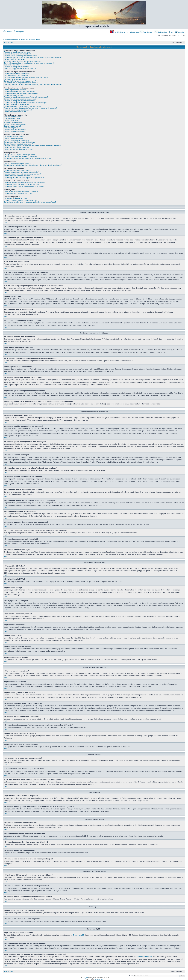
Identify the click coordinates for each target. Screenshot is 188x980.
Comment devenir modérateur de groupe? (19, 144)
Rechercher (180, 32)
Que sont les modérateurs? (14, 138)
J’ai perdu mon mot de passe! (14, 59)
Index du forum (9, 42)
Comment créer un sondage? (14, 95)
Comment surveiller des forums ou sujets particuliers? (23, 185)
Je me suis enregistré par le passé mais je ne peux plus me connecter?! (29, 63)
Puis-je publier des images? (14, 122)
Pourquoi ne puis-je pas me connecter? (18, 52)
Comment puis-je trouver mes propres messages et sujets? (25, 178)
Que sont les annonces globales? (16, 124)
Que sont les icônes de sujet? (14, 132)
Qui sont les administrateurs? (14, 137)
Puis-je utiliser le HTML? (13, 119)
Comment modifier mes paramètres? (17, 74)
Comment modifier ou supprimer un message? (20, 92)
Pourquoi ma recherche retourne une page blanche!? (22, 174)
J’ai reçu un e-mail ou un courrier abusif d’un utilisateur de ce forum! (28, 158)
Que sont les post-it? (11, 128)
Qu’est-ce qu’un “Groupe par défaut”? (17, 148)
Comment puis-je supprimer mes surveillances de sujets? (24, 186)
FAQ (171, 32)
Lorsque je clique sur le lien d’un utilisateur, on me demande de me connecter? (34, 85)
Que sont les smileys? (12, 121)
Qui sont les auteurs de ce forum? (16, 198)
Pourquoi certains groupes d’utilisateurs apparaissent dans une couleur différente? (33, 146)
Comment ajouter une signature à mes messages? (22, 93)
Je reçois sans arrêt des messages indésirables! (21, 156)
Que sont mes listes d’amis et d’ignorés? (18, 163)
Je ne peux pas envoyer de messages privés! (20, 155)
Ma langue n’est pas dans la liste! (16, 79)
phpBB (86, 978)
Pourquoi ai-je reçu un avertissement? (17, 104)
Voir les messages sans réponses (14, 39)
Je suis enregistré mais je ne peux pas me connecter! (23, 61)
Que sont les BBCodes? (12, 117)
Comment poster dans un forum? (15, 90)
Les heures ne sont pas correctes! (16, 76)
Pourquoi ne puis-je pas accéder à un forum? (20, 101)
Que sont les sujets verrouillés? (15, 130)
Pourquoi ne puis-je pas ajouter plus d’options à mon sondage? (26, 97)
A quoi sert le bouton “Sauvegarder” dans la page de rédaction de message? (31, 108)
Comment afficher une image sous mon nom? (20, 81)
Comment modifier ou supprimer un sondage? (20, 99)
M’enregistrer (19, 32)
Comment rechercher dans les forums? (18, 170)
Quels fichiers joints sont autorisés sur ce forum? (21, 191)
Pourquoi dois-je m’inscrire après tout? (17, 54)
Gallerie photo (161, 32)
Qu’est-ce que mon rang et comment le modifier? (21, 83)
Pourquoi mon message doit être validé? (18, 110)
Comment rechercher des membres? (17, 176)
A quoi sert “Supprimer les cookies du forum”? (20, 69)
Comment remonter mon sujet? (15, 112)
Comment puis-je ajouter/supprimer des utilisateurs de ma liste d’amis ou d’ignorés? (33, 165)
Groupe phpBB (78, 935)
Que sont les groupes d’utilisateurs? (17, 140)
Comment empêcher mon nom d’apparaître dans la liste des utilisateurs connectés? (33, 58)
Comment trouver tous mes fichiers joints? (19, 193)
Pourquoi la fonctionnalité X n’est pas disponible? (21, 200)
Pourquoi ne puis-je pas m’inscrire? (16, 67)
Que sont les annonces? (12, 126)
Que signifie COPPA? (12, 65)
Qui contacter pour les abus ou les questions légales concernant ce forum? (30, 202)
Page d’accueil (146, 32)
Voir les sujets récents (33, 39)
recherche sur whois (144, 957)
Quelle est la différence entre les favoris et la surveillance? (24, 183)
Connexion (8, 32)
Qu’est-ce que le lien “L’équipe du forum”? (19, 149)
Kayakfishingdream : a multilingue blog (125, 32)
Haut (5, 223)
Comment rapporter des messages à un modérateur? (23, 106)
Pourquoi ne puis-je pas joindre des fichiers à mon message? (25, 103)
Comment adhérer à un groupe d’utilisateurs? (20, 142)
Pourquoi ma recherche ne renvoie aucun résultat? (22, 172)
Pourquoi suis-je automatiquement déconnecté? (21, 56)
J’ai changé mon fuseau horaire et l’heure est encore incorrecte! (26, 77)
